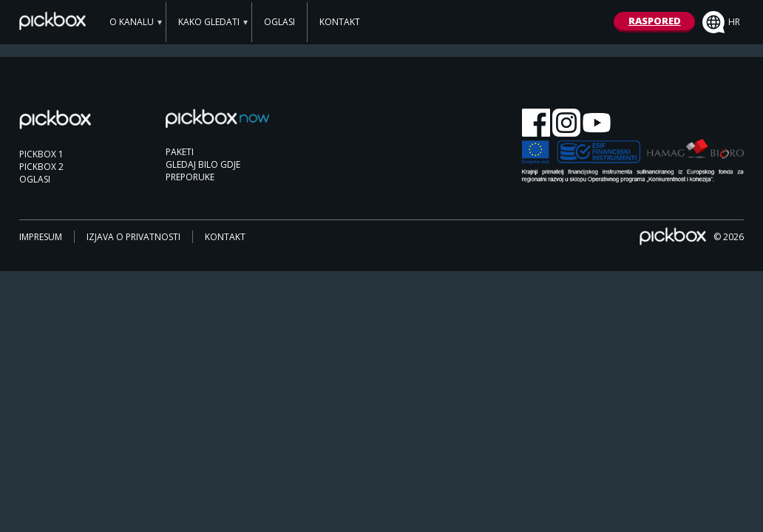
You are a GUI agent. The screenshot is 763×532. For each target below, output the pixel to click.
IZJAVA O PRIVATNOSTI (133, 237)
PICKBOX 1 (41, 154)
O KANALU (132, 22)
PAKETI (180, 152)
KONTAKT (340, 22)
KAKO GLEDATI (209, 22)
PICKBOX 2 (41, 167)
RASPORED (655, 21)
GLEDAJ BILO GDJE (203, 164)
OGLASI (279, 22)
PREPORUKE (190, 177)
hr (721, 22)
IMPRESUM (41, 237)
